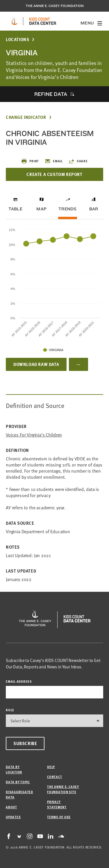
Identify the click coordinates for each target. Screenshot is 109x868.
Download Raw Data (36, 364)
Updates (13, 817)
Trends (67, 209)
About (11, 807)
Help (51, 767)
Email (54, 161)
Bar (94, 209)
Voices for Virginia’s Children (34, 435)
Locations (17, 39)
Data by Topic (18, 782)
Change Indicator (26, 117)
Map (41, 209)
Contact (54, 777)
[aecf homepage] (14, 21)
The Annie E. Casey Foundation (55, 6)
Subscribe (25, 743)
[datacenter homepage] (43, 21)
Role (10, 710)
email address (19, 681)
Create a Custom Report (54, 174)
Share (78, 161)
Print (30, 161)
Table (15, 209)
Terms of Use (59, 817)
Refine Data (51, 94)
